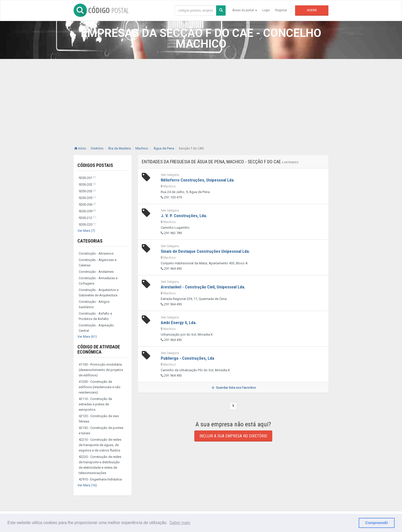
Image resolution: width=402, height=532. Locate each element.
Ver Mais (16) (87, 485)
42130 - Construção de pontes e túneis (101, 430)
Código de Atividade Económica (99, 349)
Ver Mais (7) (86, 231)
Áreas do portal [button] (245, 10)
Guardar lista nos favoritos (233, 388)
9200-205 (87, 198)
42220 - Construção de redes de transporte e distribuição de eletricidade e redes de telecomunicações (100, 465)
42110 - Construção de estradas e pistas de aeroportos (95, 404)
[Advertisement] (201, 97)
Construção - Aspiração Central (96, 328)
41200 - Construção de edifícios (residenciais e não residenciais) (100, 387)
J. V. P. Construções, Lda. (184, 216)
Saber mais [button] (180, 523)
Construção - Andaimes (96, 272)
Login (266, 10)
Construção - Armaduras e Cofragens (98, 281)
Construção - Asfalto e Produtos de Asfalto (95, 316)
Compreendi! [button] (377, 523)
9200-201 (87, 178)
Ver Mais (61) (87, 337)
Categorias (90, 241)
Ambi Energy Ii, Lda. (179, 323)
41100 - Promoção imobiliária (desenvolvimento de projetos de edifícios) (101, 370)
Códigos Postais (95, 165)
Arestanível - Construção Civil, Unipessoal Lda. (203, 287)
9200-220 (87, 224)
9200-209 (87, 211)
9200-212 (87, 218)
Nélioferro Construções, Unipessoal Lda (197, 180)
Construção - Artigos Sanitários (94, 304)
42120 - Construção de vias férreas (99, 419)
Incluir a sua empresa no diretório (233, 436)
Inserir (312, 10)
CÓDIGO (101, 10)
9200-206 (87, 204)
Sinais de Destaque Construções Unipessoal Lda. (205, 251)
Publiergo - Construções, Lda (187, 358)
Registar (281, 10)
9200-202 (87, 184)
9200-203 (87, 191)
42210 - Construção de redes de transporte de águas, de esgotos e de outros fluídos (100, 445)
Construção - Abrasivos (96, 253)
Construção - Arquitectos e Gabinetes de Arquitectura (99, 293)
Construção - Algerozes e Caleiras (98, 263)
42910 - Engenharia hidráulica (100, 479)
